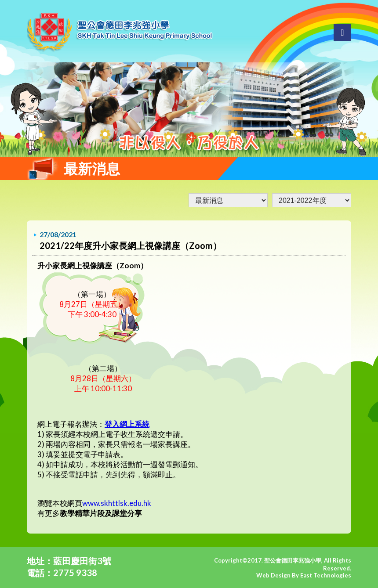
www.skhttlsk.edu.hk (117, 503)
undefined (312, 200)
